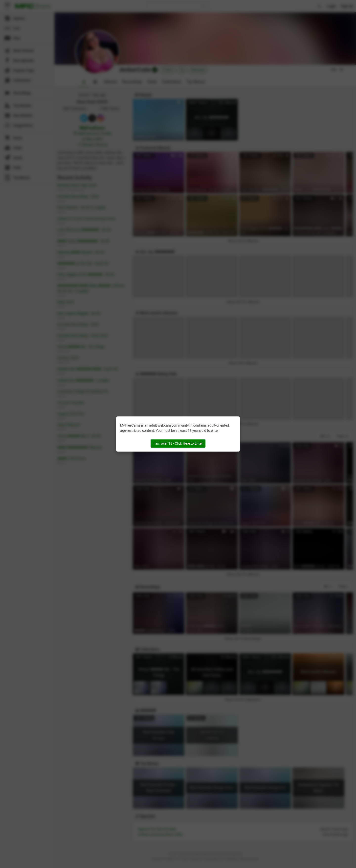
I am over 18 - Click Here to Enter (178, 443)
